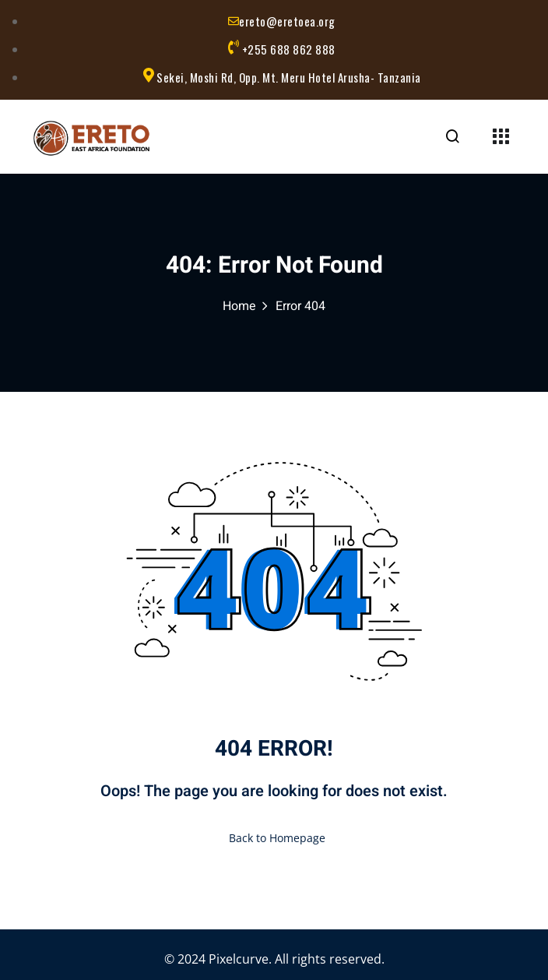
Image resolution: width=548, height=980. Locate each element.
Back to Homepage (274, 838)
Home (239, 306)
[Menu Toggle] (501, 138)
